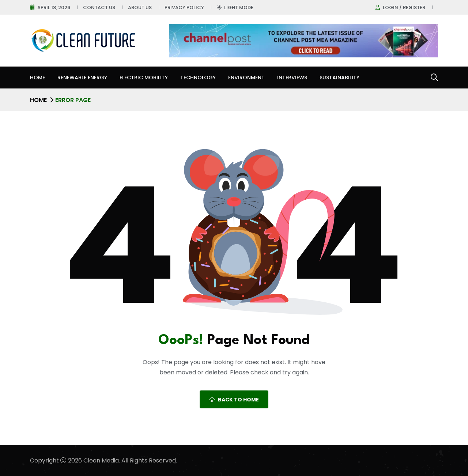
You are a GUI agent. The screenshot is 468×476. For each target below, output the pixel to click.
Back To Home (234, 400)
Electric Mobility (144, 78)
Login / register (404, 7)
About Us (140, 7)
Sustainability (339, 78)
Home (37, 78)
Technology (198, 78)
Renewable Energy (82, 78)
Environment (246, 78)
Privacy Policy (184, 7)
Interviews (292, 78)
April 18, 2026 (54, 7)
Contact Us (99, 7)
